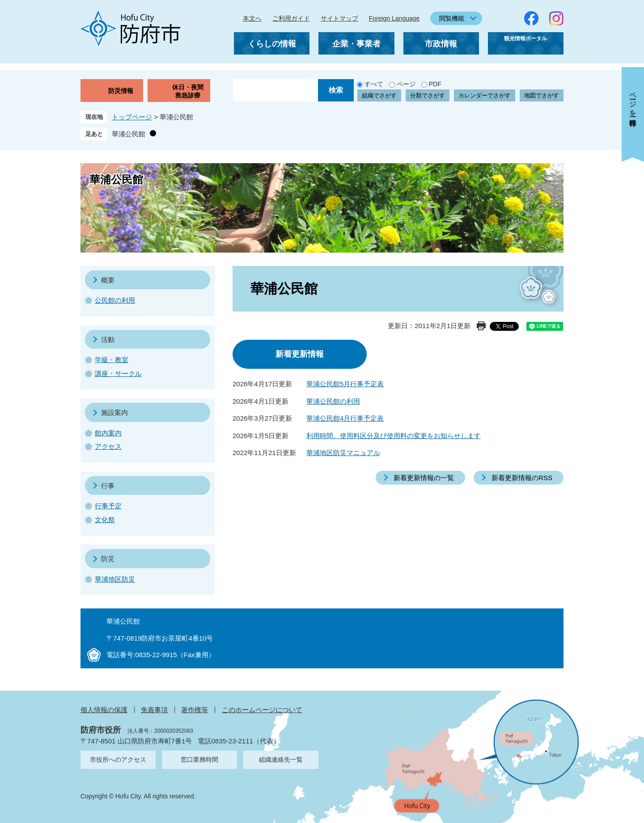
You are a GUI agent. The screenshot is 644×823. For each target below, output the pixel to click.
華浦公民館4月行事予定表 (345, 418)
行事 (108, 486)
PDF (435, 84)
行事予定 (108, 506)
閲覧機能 (452, 18)
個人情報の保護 (104, 710)
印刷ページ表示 (481, 326)
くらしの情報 (272, 44)
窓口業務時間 (199, 760)
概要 (108, 280)
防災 (108, 559)
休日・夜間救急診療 (188, 91)
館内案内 (108, 433)
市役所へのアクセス (118, 760)
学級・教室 (112, 360)
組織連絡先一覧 (281, 760)
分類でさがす (428, 95)
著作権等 (195, 710)
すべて (374, 84)
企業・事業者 (356, 44)
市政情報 (441, 44)
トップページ (132, 117)
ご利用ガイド (291, 18)
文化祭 (105, 520)
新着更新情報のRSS (522, 478)
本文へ (252, 18)
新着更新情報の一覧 (424, 478)
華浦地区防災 (115, 579)
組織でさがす (379, 95)
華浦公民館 (129, 134)
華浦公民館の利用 (333, 401)
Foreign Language (394, 18)
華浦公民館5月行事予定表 (345, 384)
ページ (406, 84)
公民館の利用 (115, 300)
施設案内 (114, 412)
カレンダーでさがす (485, 95)
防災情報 (121, 91)
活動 (108, 340)
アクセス (108, 446)
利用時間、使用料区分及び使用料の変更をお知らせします (394, 436)
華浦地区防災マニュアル (343, 453)
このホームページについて (262, 710)
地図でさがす (542, 95)
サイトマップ (339, 18)
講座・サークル (118, 374)
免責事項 (154, 710)
